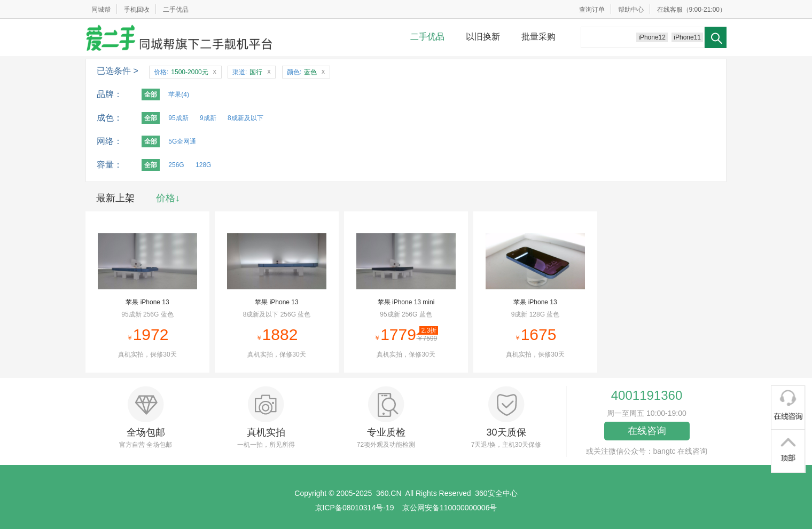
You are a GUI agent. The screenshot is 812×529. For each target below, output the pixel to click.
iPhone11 (687, 37)
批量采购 (538, 37)
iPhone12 (652, 37)
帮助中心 (631, 10)
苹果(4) (179, 94)
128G (203, 165)
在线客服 (670, 10)
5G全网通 (182, 141)
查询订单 (592, 10)
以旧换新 (483, 37)
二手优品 (176, 10)
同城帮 (101, 10)
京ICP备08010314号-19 (355, 508)
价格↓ (168, 198)
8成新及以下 (245, 118)
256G (176, 165)
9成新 (208, 118)
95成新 (178, 118)
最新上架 (115, 198)
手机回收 (137, 10)
